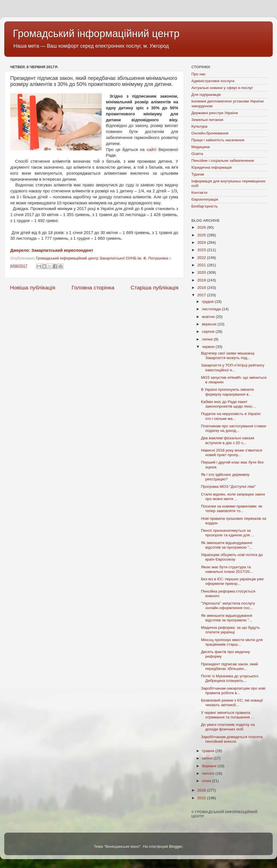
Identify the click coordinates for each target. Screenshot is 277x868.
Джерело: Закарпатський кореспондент (52, 250)
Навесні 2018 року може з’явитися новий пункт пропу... (232, 453)
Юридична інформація (211, 167)
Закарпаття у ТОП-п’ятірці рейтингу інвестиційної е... (233, 367)
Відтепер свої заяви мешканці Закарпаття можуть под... (228, 356)
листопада (212, 309)
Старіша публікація (154, 288)
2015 (202, 798)
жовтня (209, 317)
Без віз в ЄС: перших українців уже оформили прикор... (232, 581)
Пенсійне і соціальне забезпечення (223, 161)
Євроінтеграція (205, 199)
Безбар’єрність (204, 206)
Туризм (198, 174)
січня (207, 781)
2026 (202, 227)
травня (209, 751)
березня (210, 766)
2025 (202, 235)
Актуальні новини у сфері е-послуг (222, 88)
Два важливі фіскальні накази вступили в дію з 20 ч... (228, 440)
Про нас (198, 74)
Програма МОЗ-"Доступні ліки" (228, 487)
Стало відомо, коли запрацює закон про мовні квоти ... (233, 497)
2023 (202, 250)
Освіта (197, 154)
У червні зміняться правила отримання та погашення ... (228, 715)
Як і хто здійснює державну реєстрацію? (225, 477)
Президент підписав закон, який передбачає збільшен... (230, 666)
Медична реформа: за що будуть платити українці (230, 630)
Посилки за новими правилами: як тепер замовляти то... (232, 508)
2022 (202, 258)
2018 (202, 288)
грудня (208, 302)
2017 (202, 295)
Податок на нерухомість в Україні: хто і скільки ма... (231, 416)
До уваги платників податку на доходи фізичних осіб (228, 727)
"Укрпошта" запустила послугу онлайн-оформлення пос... (228, 606)
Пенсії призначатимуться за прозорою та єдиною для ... (228, 533)
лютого (209, 773)
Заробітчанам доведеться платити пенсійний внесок (232, 739)
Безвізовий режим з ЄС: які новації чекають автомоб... (232, 703)
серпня (209, 332)
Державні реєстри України (215, 113)
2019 (202, 280)
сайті (152, 150)
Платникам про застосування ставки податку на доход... (234, 428)
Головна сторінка (93, 288)
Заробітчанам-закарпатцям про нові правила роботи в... (233, 691)
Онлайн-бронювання (210, 133)
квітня (208, 758)
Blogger (176, 846)
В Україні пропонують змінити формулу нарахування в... (227, 392)
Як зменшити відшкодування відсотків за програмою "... (227, 545)
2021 (202, 265)
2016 (202, 790)
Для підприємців (206, 95)
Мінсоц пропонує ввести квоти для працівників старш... (232, 642)
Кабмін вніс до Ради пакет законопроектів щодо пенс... (228, 404)
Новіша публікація (33, 288)
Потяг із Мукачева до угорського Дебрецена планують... (230, 678)
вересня (210, 324)
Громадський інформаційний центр (96, 34)
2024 (202, 242)
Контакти (199, 193)
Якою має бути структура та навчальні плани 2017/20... (227, 569)
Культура (199, 126)
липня (208, 339)
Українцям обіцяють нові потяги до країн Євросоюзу (232, 557)
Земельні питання (207, 120)
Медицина (200, 147)
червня (209, 347)
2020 (202, 272)
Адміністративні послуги (213, 81)
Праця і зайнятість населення (218, 140)
